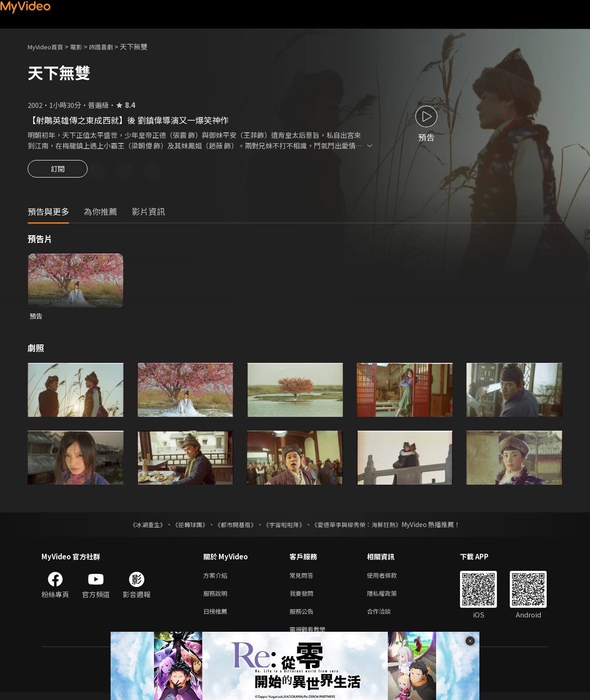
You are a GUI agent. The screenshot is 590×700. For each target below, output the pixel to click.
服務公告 (303, 617)
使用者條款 (390, 578)
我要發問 (303, 597)
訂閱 (58, 172)
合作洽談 (386, 617)
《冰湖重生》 (140, 527)
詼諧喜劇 (111, 46)
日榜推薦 (217, 617)
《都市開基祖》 (233, 527)
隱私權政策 (390, 597)
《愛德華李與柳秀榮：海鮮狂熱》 (362, 527)
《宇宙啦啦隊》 (285, 527)
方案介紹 (217, 578)
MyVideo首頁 (49, 46)
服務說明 (217, 597)
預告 (36, 317)
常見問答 (303, 578)
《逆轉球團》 (185, 527)
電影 (83, 46)
